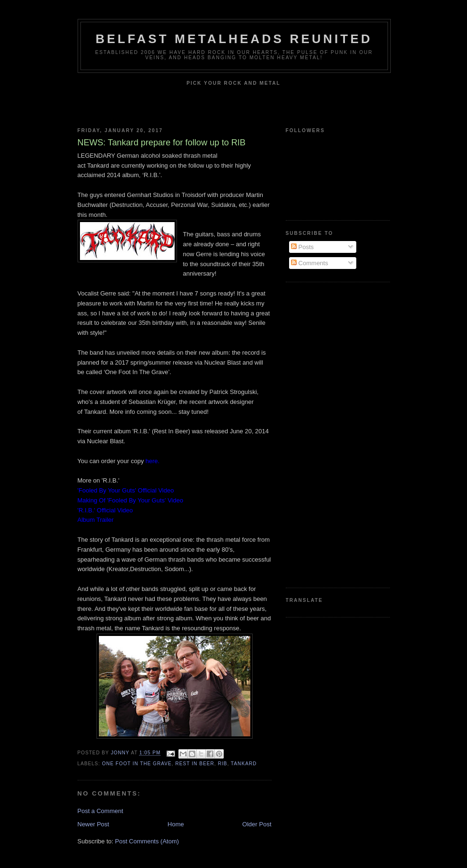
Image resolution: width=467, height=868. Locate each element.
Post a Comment (101, 811)
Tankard (244, 764)
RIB (222, 764)
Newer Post (93, 824)
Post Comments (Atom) (147, 841)
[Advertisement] (324, 434)
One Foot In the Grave (137, 764)
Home (176, 824)
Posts (302, 247)
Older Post (257, 824)
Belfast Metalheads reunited (234, 39)
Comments (309, 263)
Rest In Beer (194, 764)
